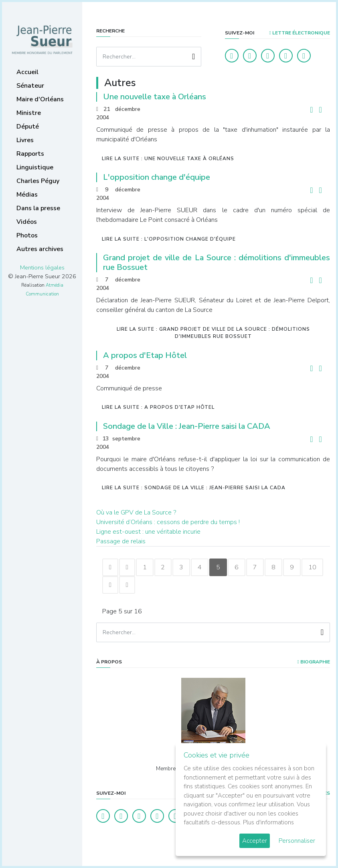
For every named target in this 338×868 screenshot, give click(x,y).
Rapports (30, 154)
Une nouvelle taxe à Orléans (155, 97)
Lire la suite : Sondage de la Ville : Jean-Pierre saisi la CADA (194, 488)
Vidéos (27, 222)
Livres (25, 140)
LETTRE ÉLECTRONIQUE (300, 33)
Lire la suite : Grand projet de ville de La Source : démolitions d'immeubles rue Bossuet (213, 333)
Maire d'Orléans (40, 99)
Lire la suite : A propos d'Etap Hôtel (158, 407)
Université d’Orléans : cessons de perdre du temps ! (168, 522)
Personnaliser (297, 841)
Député (28, 127)
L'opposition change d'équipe (157, 177)
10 (113, 585)
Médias (27, 195)
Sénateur (30, 86)
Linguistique (35, 167)
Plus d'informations (268, 822)
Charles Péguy (38, 181)
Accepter (255, 841)
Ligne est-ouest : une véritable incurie (148, 532)
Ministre (29, 113)
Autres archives (40, 249)
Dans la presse (38, 208)
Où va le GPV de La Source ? (136, 512)
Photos (27, 235)
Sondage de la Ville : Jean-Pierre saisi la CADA (187, 426)
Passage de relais (121, 541)
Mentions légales (42, 267)
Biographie (314, 662)
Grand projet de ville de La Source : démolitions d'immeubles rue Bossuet (217, 262)
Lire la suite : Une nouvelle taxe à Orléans (168, 159)
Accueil (27, 72)
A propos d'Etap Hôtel (145, 355)
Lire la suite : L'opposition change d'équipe (169, 239)
